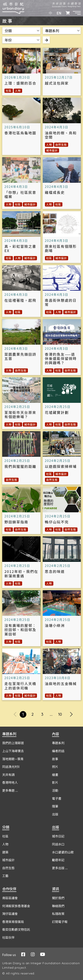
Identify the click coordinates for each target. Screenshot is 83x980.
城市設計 (52, 150)
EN (59, 13)
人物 (18, 90)
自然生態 (61, 144)
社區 (9, 90)
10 (60, 714)
